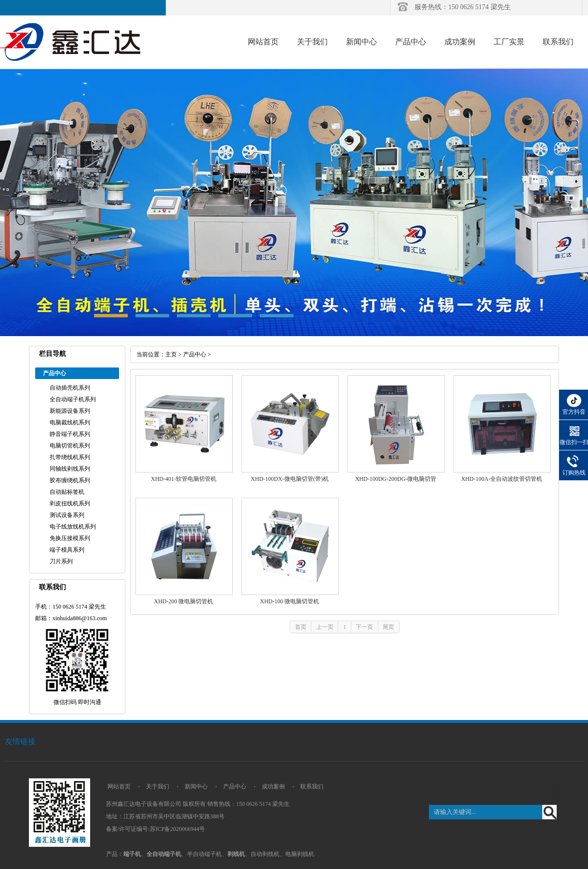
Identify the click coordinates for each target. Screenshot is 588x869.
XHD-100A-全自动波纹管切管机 (502, 479)
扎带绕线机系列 (70, 457)
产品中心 (411, 42)
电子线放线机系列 (73, 527)
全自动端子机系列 (73, 399)
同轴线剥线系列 (70, 469)
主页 (171, 354)
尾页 (388, 627)
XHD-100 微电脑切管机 (290, 601)
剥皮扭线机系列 (70, 503)
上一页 (325, 627)
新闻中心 (361, 42)
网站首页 (263, 42)
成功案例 (460, 42)
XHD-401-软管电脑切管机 (184, 479)
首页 (301, 627)
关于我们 (312, 42)
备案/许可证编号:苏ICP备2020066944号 (155, 829)
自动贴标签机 (67, 492)
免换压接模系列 (70, 538)
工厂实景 (509, 42)
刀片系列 (61, 561)
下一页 (364, 627)
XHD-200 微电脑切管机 (184, 601)
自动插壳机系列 (70, 388)
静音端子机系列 (70, 434)
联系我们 (558, 42)
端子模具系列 (67, 550)
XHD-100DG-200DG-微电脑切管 (396, 479)
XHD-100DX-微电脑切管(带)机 (289, 479)
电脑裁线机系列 (70, 422)
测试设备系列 (67, 515)
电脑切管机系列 (70, 446)
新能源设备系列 (70, 411)
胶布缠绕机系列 (70, 480)
